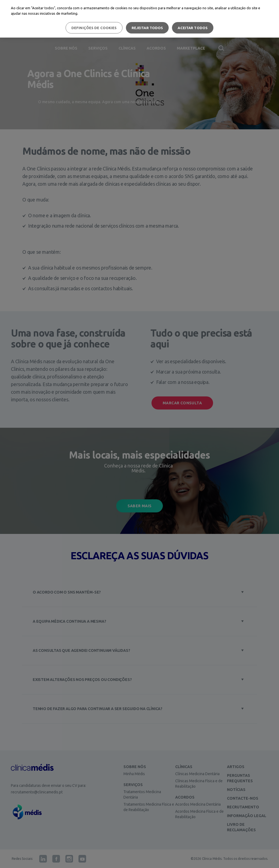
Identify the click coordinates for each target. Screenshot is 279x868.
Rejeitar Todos (147, 28)
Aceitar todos (193, 28)
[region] (139, 19)
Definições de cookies (94, 28)
